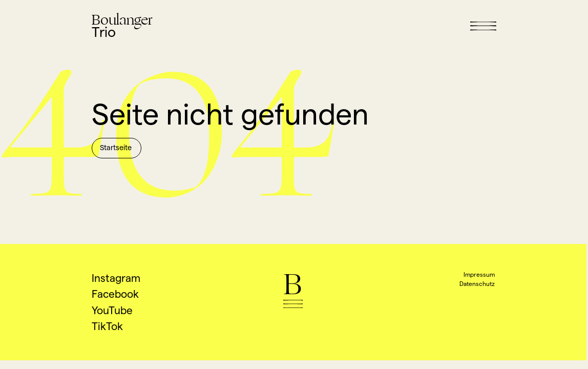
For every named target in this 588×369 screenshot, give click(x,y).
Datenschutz (477, 284)
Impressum (479, 274)
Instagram (116, 278)
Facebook (115, 294)
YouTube (112, 310)
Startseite (116, 148)
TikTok (107, 326)
